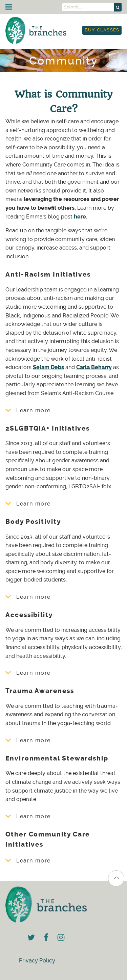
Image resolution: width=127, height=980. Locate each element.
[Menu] (9, 7)
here (80, 217)
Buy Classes (102, 30)
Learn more (28, 411)
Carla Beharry (94, 367)
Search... (73, 7)
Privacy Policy (37, 961)
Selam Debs (48, 367)
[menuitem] (102, 30)
